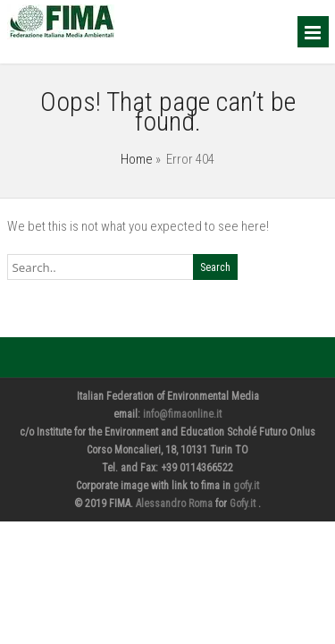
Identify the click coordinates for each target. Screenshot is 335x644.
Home (137, 159)
